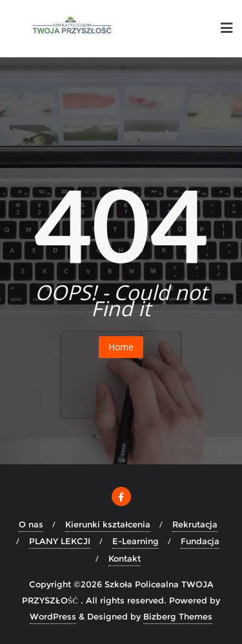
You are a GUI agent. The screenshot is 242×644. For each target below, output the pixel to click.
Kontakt (125, 558)
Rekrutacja (195, 524)
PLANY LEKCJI (60, 541)
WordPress (53, 616)
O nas (31, 524)
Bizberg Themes (178, 616)
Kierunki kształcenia (108, 524)
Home (121, 347)
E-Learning (136, 541)
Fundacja (200, 541)
